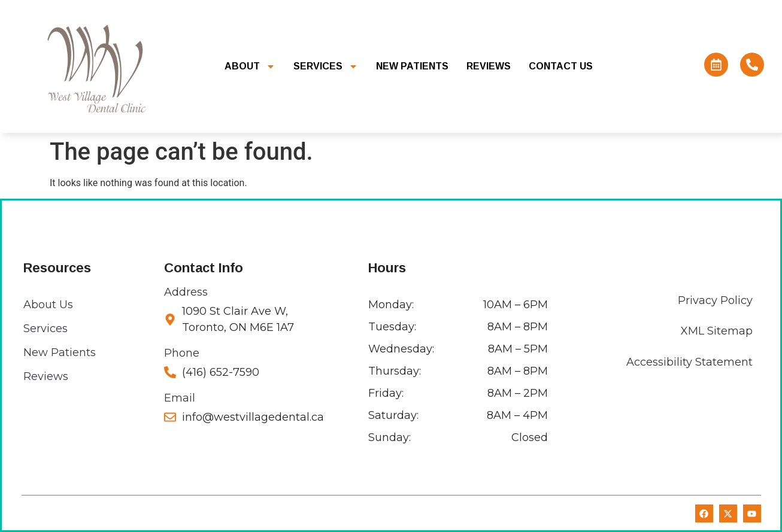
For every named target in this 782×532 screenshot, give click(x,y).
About (250, 66)
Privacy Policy (715, 300)
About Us (48, 305)
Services (326, 66)
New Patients (412, 66)
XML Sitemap (717, 331)
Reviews (489, 66)
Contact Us (561, 66)
